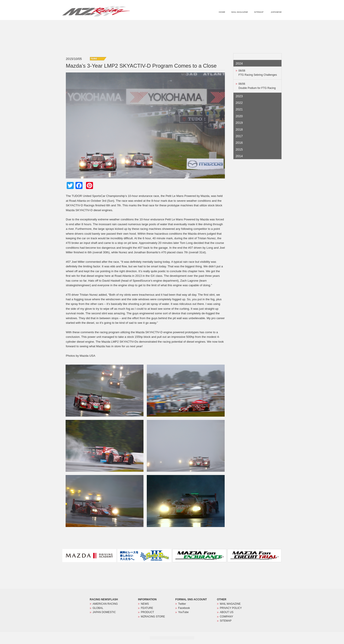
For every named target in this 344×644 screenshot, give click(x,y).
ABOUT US (227, 612)
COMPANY (227, 617)
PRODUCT (239, 25)
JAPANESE (276, 12)
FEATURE (220, 25)
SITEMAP (259, 12)
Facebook (184, 608)
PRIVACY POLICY (231, 608)
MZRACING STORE (263, 25)
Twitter (182, 604)
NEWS (203, 25)
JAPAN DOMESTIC (104, 612)
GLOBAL (98, 608)
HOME (222, 12)
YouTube (183, 612)
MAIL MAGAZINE (240, 12)
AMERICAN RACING (105, 604)
